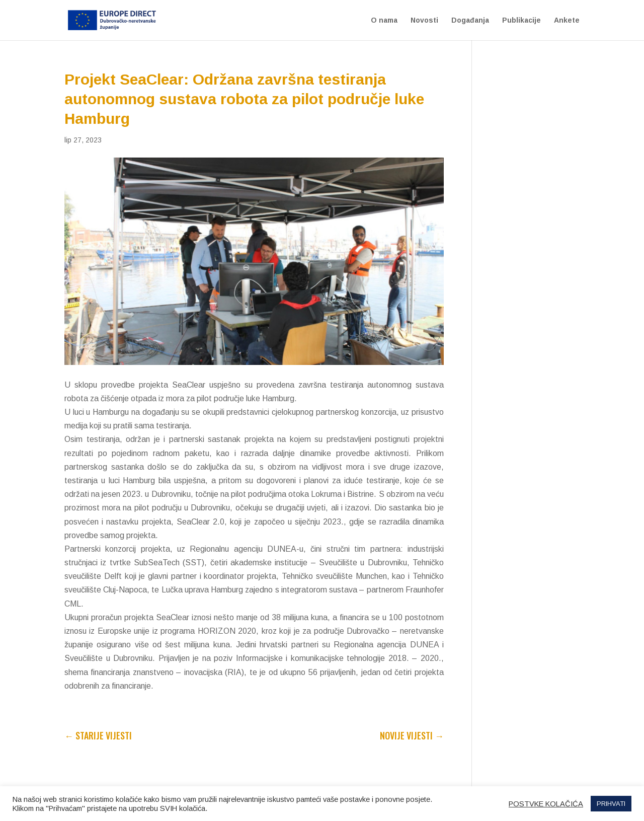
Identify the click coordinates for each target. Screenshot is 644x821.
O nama (384, 20)
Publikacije (521, 20)
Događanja (470, 20)
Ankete (567, 20)
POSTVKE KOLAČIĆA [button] (546, 804)
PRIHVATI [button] (611, 804)
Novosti (424, 20)
